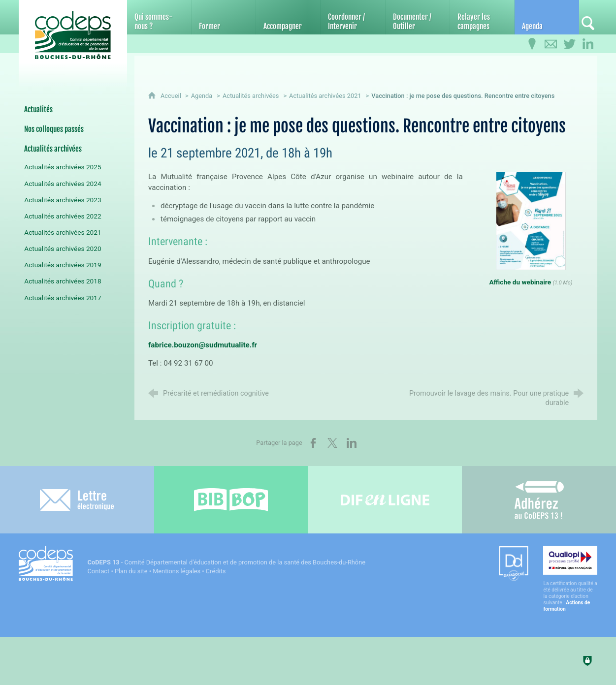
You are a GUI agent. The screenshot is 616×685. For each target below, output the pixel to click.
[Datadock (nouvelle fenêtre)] (514, 564)
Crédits (216, 571)
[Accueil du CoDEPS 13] (73, 35)
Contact (99, 571)
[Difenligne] (385, 500)
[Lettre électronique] (77, 500)
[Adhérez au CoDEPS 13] (539, 500)
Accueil (172, 96)
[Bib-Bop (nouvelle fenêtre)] (231, 500)
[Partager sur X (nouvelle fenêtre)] (332, 443)
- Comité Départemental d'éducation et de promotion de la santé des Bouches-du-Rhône (227, 562)
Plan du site (131, 571)
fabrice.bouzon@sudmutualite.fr (203, 345)
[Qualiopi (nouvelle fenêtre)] (570, 579)
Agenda (202, 96)
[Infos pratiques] (532, 44)
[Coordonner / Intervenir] (353, 17)
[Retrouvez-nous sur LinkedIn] (588, 44)
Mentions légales (177, 571)
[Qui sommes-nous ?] (159, 17)
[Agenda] (547, 17)
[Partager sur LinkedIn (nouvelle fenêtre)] (352, 443)
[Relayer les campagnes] (482, 17)
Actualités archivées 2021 (325, 96)
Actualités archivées (251, 96)
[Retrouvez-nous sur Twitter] (569, 44)
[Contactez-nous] (551, 44)
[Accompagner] (288, 17)
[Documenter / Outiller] (418, 17)
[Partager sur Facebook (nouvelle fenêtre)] (313, 443)
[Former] (224, 17)
